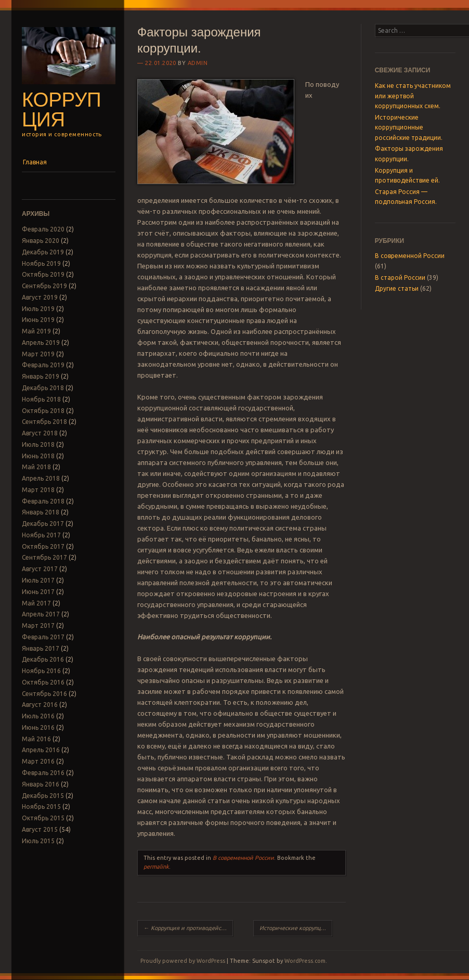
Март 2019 (38, 354)
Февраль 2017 (43, 637)
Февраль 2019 (43, 365)
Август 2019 (40, 297)
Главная (35, 162)
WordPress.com (305, 961)
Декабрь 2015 (43, 796)
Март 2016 (38, 761)
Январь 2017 (41, 648)
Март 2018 (38, 490)
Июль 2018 (38, 444)
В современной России (243, 858)
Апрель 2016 (41, 750)
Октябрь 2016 (43, 682)
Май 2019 (36, 331)
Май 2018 (36, 467)
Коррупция (61, 110)
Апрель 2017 (41, 614)
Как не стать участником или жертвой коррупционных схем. (413, 96)
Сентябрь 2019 (44, 286)
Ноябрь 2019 (41, 263)
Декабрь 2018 (43, 388)
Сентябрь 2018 (44, 422)
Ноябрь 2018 (41, 399)
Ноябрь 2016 (41, 671)
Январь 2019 (41, 376)
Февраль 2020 (43, 229)
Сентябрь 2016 (44, 694)
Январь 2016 (41, 784)
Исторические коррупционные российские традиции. (296, 928)
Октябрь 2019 (43, 274)
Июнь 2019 (38, 320)
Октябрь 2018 (43, 411)
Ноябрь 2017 (41, 535)
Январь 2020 (41, 241)
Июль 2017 (38, 580)
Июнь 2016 (38, 727)
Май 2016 (36, 739)
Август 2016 (40, 705)
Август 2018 (40, 433)
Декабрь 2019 (43, 252)
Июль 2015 (38, 841)
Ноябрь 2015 (41, 807)
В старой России (400, 278)
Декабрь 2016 (43, 659)
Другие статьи (397, 288)
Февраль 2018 (43, 501)
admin (198, 63)
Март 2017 (38, 626)
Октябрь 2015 (43, 818)
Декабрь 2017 (43, 524)
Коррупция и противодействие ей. (188, 928)
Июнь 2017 (38, 592)
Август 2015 (40, 829)
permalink (156, 867)
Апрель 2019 (41, 343)
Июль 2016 (38, 716)
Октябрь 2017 (43, 546)
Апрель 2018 (41, 478)
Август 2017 (40, 569)
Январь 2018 (41, 512)
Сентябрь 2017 (44, 557)
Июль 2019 (38, 309)
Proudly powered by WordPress (183, 961)
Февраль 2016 (43, 773)
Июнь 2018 (38, 456)
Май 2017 (36, 603)
